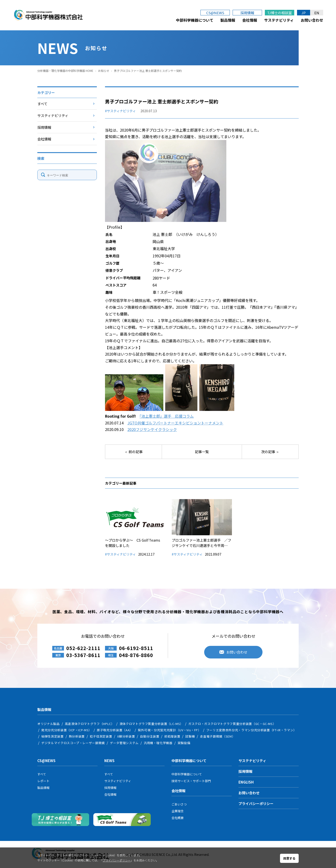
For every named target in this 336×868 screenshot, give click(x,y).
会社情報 (250, 20)
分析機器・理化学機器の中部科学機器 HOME (65, 71)
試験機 (190, 736)
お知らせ (104, 71)
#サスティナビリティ (120, 111)
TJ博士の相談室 (280, 13)
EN (317, 13)
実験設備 (184, 743)
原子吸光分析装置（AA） (115, 730)
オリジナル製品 (49, 724)
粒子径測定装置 (101, 736)
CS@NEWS (215, 13)
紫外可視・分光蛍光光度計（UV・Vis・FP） (170, 730)
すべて (42, 104)
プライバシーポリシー (256, 803)
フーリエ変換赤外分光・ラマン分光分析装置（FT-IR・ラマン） (251, 730)
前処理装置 (172, 736)
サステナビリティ (279, 20)
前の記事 (135, 452)
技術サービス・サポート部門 (191, 781)
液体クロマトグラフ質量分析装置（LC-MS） (151, 724)
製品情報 (228, 20)
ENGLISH (246, 782)
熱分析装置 (77, 736)
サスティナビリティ (53, 115)
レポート (43, 781)
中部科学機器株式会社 (48, 15)
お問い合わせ (312, 20)
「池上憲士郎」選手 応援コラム (167, 416)
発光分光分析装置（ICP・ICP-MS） (66, 730)
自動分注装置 (150, 736)
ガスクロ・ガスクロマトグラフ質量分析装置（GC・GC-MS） (232, 724)
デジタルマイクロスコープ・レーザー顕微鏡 (73, 743)
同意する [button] (289, 858)
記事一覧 (202, 452)
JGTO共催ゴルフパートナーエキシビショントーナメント (175, 423)
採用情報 (247, 13)
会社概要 (178, 818)
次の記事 (268, 452)
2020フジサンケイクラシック (152, 429)
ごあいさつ (179, 804)
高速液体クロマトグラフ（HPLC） (90, 724)
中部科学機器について (195, 20)
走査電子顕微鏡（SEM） (217, 736)
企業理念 (178, 811)
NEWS (109, 761)
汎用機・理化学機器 (158, 743)
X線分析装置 (126, 736)
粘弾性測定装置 (52, 736)
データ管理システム (124, 743)
